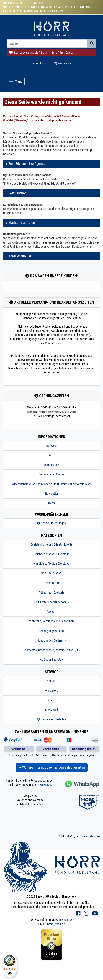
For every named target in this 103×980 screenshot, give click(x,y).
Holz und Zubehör (52, 573)
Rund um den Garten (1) (51, 640)
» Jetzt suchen (16, 193)
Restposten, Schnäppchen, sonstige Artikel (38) (51, 650)
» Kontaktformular (19, 256)
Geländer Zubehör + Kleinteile (52, 554)
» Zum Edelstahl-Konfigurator (26, 164)
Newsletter (52, 494)
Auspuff (51, 612)
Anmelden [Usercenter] (39, 63)
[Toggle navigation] (16, 81)
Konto (51, 700)
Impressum (51, 446)
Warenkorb (52, 691)
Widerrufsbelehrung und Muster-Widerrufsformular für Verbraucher (51, 484)
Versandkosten (91, 836)
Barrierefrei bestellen (51, 719)
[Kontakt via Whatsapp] (82, 784)
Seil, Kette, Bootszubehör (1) (51, 602)
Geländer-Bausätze (51, 660)
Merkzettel (51, 710)
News (51, 503)
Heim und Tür (52, 583)
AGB (52, 455)
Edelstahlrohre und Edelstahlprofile (51, 544)
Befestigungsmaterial (51, 631)
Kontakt (51, 681)
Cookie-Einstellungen (51, 523)
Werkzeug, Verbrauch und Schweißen (51, 621)
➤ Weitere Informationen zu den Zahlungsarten (52, 767)
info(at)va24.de (56, 924)
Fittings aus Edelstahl (52, 592)
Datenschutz (51, 465)
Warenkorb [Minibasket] (62, 63)
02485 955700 (44, 785)
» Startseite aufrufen (20, 223)
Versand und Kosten (52, 474)
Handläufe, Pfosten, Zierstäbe (51, 564)
